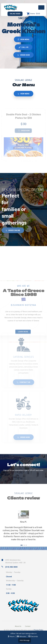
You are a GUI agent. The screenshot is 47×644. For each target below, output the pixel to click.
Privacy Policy (39, 630)
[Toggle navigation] (41, 7)
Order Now (24, 131)
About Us (18, 626)
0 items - (35, 14)
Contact (28, 626)
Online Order (15, 14)
